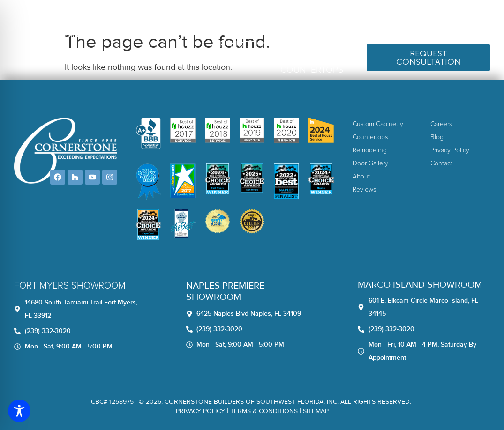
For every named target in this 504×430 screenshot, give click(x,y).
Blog (354, 19)
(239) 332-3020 (455, 19)
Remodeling (247, 45)
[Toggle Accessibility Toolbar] (19, 411)
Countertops (312, 70)
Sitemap (316, 411)
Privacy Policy (200, 411)
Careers (319, 19)
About (241, 19)
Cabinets (323, 45)
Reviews (278, 19)
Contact (390, 19)
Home (209, 19)
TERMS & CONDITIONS (264, 411)
